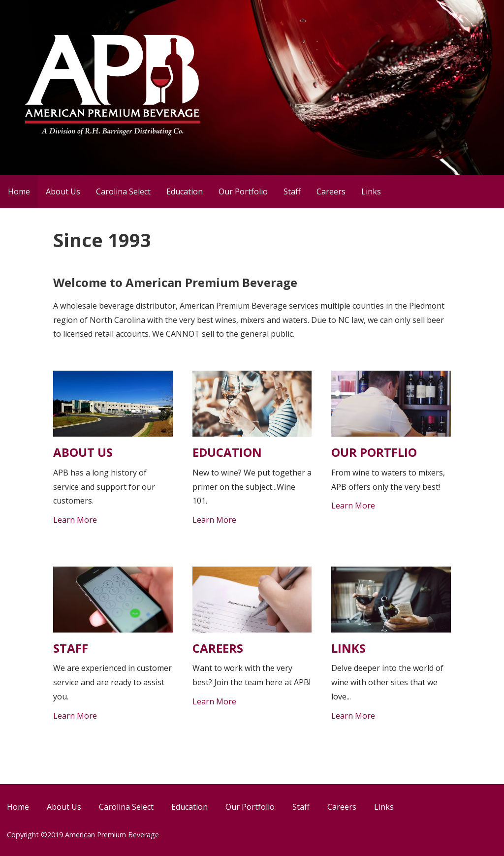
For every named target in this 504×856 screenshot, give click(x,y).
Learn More (75, 520)
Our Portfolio (243, 191)
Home (19, 191)
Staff (292, 191)
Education (185, 191)
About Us (63, 191)
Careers (331, 191)
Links (371, 191)
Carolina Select (123, 191)
